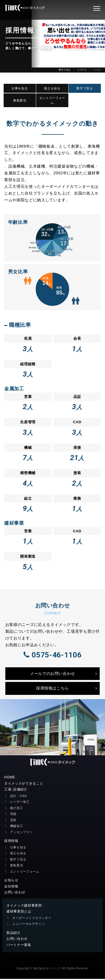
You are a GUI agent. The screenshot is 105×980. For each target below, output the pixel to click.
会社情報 (11, 887)
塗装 (13, 821)
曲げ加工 (17, 809)
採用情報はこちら (53, 689)
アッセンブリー (22, 833)
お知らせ (11, 881)
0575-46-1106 (52, 656)
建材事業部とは (19, 913)
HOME (97, 70)
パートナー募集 (19, 946)
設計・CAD (18, 797)
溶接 (13, 815)
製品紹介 (14, 934)
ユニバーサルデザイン (29, 925)
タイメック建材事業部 (24, 907)
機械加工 (17, 827)
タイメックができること (24, 785)
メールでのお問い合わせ (53, 675)
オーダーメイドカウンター (32, 919)
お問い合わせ (15, 893)
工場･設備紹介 (16, 790)
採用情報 (82, 70)
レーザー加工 (20, 803)
